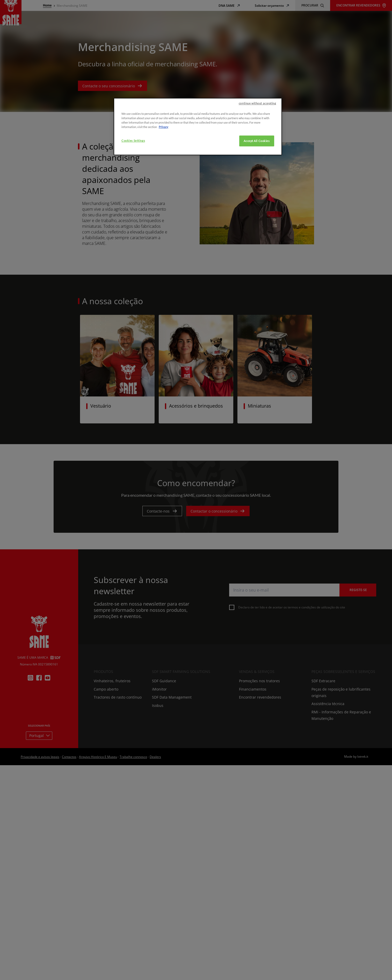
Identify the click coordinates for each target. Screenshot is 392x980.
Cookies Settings (133, 190)
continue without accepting (257, 152)
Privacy (164, 176)
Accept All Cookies (257, 190)
